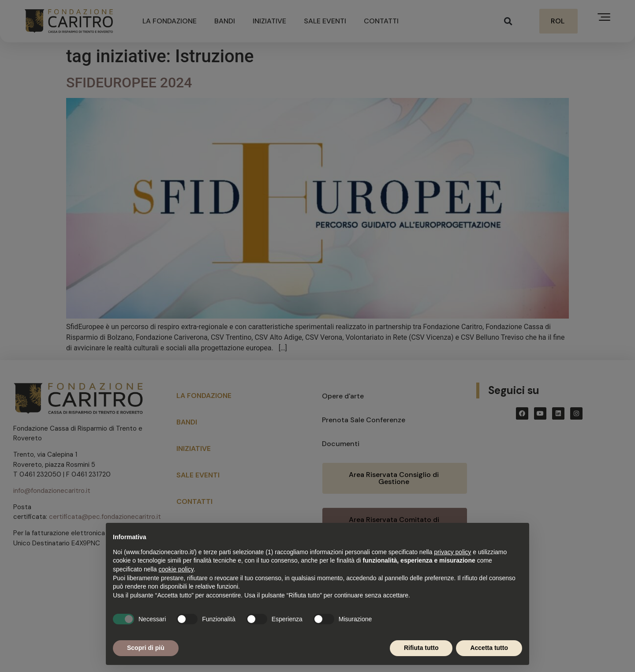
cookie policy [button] (176, 569)
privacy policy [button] (452, 552)
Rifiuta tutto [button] (421, 648)
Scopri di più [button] (146, 648)
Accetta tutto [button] (489, 648)
